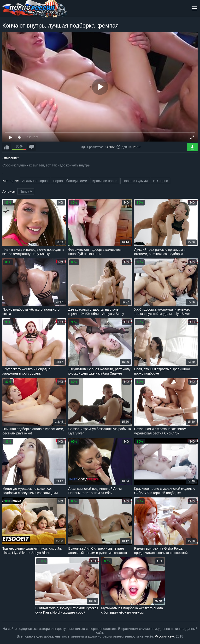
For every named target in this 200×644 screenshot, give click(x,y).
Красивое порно (105, 181)
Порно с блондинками (70, 181)
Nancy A (26, 191)
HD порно (161, 181)
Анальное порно (35, 181)
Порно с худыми (135, 181)
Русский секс (165, 636)
